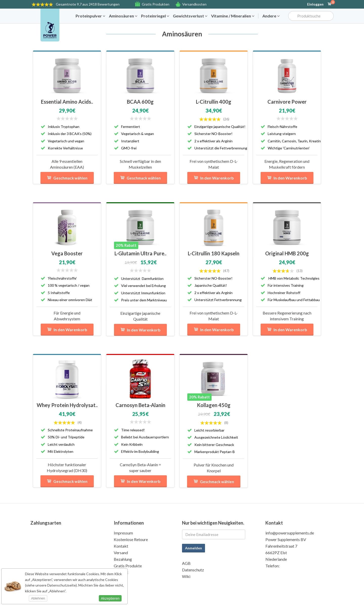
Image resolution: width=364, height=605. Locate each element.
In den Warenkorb (214, 178)
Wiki (186, 576)
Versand (121, 553)
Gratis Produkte (128, 566)
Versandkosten (194, 4)
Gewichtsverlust (190, 16)
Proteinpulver (90, 16)
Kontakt (121, 546)
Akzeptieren (110, 598)
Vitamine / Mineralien (233, 16)
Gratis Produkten (156, 4)
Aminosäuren (123, 16)
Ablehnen (38, 598)
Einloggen (315, 4)
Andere (271, 16)
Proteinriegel (155, 16)
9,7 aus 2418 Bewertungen (88, 4)
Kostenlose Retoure (131, 539)
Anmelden (194, 548)
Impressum (123, 533)
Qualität (121, 572)
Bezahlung (123, 559)
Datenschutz (193, 570)
